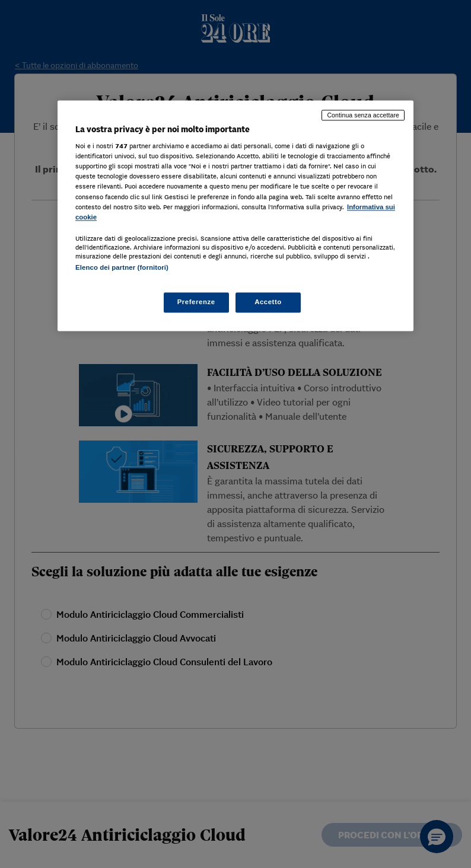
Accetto (268, 302)
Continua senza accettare (363, 115)
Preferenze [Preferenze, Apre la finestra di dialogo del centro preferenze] (196, 302)
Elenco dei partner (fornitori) (122, 267)
